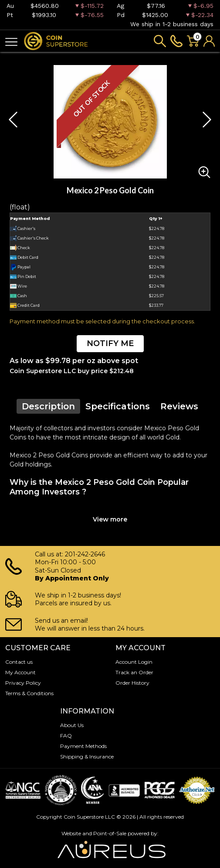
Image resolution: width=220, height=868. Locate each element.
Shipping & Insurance (87, 756)
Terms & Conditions (29, 693)
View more (110, 519)
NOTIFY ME (110, 343)
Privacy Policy (23, 683)
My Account (20, 672)
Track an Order (134, 672)
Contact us (19, 662)
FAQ (66, 736)
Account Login (134, 662)
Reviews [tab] (179, 406)
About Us (72, 725)
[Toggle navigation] (11, 41)
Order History (132, 683)
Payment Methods (83, 746)
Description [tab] (48, 406)
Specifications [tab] (118, 406)
